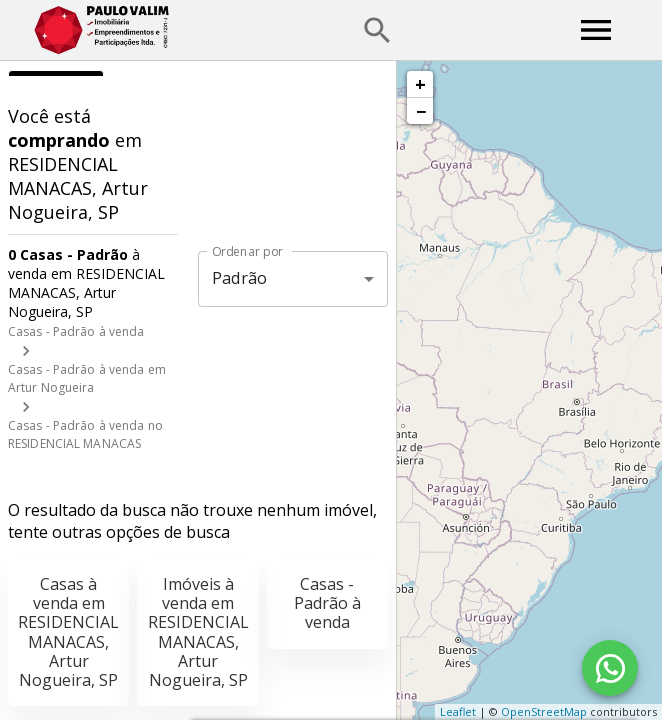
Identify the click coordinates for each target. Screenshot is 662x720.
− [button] (421, 111)
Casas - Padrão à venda (76, 331)
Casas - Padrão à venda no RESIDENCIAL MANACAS (85, 434)
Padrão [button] (239, 278)
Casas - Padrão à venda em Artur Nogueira (87, 378)
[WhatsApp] (610, 668)
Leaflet (458, 711)
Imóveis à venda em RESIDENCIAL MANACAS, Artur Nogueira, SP (198, 632)
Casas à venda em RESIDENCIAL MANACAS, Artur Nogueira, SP (68, 632)
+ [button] (420, 84)
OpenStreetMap (544, 711)
